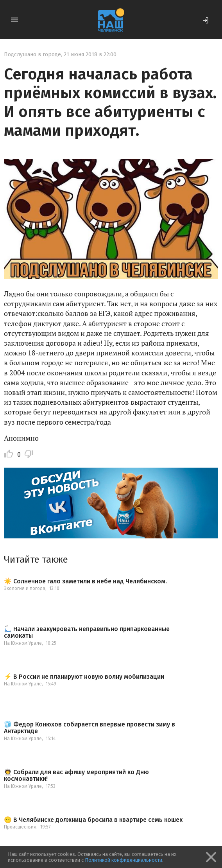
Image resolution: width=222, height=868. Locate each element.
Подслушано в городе (32, 55)
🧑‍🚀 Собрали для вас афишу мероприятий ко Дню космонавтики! (76, 776)
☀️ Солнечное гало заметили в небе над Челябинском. (85, 581)
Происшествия (20, 827)
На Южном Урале (23, 643)
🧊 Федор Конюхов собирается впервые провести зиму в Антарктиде (90, 728)
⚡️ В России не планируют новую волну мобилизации (84, 677)
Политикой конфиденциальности (124, 860)
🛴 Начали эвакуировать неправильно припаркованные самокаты (87, 632)
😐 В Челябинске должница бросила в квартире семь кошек (93, 820)
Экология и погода (25, 588)
